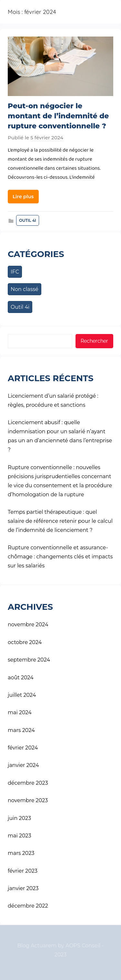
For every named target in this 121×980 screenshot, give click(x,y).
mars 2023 (21, 853)
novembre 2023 (28, 800)
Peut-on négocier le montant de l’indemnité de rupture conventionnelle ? (58, 116)
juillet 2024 (22, 695)
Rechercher (94, 341)
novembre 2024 (28, 625)
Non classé (25, 289)
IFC (15, 272)
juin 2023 (19, 818)
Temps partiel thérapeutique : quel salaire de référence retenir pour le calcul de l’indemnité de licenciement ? (60, 521)
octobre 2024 (25, 642)
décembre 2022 (28, 906)
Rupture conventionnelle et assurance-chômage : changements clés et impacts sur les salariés (60, 557)
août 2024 (21, 678)
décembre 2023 (28, 783)
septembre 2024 (29, 660)
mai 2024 (20, 712)
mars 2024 (21, 730)
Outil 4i (28, 220)
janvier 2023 (23, 888)
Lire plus (23, 196)
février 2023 (23, 871)
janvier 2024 (23, 765)
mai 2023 (20, 836)
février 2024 (23, 748)
